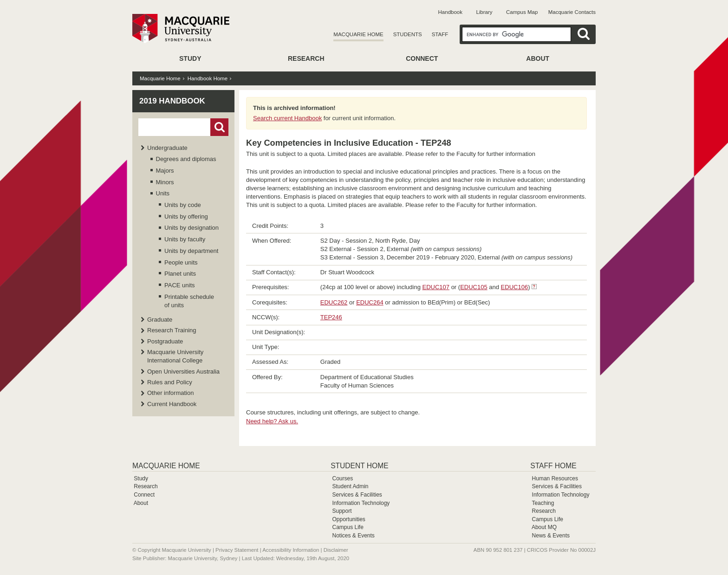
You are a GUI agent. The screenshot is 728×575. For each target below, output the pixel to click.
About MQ (544, 527)
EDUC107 (436, 287)
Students (408, 34)
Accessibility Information (291, 550)
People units (181, 262)
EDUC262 (334, 302)
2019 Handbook (172, 101)
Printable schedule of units (189, 301)
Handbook (450, 12)
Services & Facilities (357, 495)
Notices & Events (353, 536)
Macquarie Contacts (572, 12)
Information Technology (361, 503)
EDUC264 (370, 302)
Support (342, 511)
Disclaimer (336, 550)
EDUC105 (474, 287)
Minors (165, 182)
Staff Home (553, 466)
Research (306, 58)
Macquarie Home (358, 34)
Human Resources (555, 478)
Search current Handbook (287, 118)
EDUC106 (515, 287)
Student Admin (350, 486)
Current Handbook (172, 404)
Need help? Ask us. (272, 421)
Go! (219, 127)
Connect (422, 58)
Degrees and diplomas (186, 159)
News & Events (551, 536)
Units (163, 193)
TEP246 (331, 317)
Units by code (183, 205)
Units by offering (186, 216)
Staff (440, 34)
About (538, 58)
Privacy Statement (237, 550)
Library (484, 12)
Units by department (191, 251)
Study (190, 58)
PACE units (180, 285)
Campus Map (522, 12)
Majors (165, 171)
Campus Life (348, 527)
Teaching (543, 503)
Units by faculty (185, 239)
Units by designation (192, 228)
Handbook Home (208, 78)
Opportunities (348, 519)
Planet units (180, 274)
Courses (342, 478)
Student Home (359, 466)
